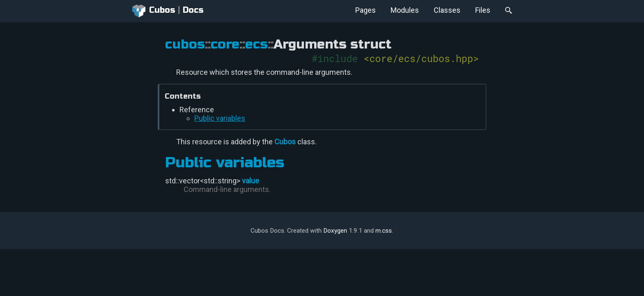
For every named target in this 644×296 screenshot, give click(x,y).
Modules (405, 10)
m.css (384, 231)
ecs (256, 44)
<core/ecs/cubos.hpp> (421, 58)
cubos (185, 44)
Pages (366, 10)
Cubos (154, 11)
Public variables (220, 118)
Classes (447, 10)
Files (483, 10)
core (225, 44)
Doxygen (335, 231)
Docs (193, 10)
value (251, 181)
